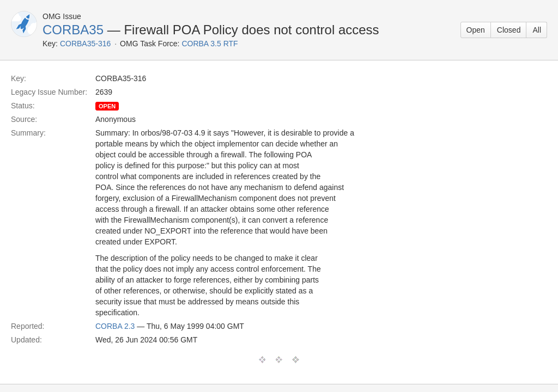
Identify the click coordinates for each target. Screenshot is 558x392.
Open (476, 30)
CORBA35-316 (85, 44)
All (537, 30)
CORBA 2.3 (115, 326)
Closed (509, 30)
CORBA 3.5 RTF (210, 44)
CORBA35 (73, 30)
